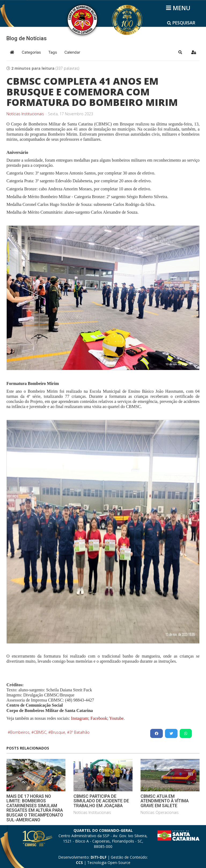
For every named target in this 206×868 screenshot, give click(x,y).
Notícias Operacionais (160, 812)
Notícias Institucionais (25, 114)
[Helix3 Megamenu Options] (179, 8)
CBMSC (40, 732)
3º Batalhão (80, 732)
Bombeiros (20, 732)
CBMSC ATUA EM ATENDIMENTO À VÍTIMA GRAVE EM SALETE (165, 801)
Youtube (116, 718)
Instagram (80, 718)
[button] (180, 52)
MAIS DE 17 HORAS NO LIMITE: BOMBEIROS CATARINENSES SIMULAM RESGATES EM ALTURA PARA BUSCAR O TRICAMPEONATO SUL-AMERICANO (35, 808)
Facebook (99, 718)
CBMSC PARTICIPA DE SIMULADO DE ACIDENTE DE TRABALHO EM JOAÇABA (101, 801)
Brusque (58, 732)
